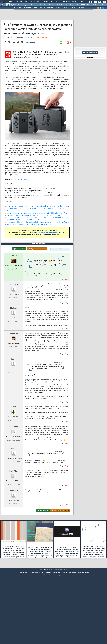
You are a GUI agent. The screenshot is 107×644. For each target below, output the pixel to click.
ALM (41, 5)
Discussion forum (90, 53)
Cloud (32, 5)
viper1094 (14, 363)
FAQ (27, 2)
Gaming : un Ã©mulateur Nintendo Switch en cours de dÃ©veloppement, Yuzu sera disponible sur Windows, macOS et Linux (37, 229)
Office (89, 5)
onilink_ (14, 436)
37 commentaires (43, 47)
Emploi (58, 2)
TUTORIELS (14, 8)
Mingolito (14, 314)
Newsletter (48, 2)
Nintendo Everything (19, 189)
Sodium (14, 285)
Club (81, 2)
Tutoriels (19, 2)
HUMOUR (84, 8)
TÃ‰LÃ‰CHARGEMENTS (47, 8)
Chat (39, 2)
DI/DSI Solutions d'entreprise (20, 5)
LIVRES (35, 8)
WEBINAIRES (27, 8)
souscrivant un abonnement (47, 243)
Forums (10, 2)
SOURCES (59, 8)
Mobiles (95, 5)
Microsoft (47, 5)
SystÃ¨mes (103, 5)
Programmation (75, 5)
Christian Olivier (29, 47)
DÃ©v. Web (60, 5)
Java (53, 5)
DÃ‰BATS (67, 8)
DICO (78, 8)
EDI (67, 5)
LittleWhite (14, 456)
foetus (14, 388)
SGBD (83, 5)
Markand (14, 337)
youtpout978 (14, 520)
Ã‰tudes (66, 2)
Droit (74, 2)
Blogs (33, 2)
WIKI (73, 8)
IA (37, 5)
